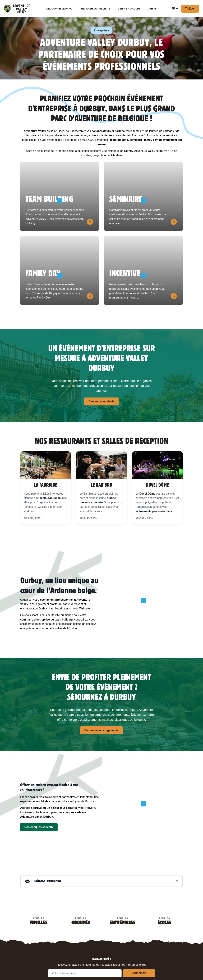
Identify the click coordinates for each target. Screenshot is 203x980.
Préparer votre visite (95, 9)
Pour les (39, 921)
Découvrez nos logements (101, 730)
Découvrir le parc (59, 9)
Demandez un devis (101, 401)
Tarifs (152, 9)
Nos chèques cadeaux (39, 827)
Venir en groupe (129, 9)
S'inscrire (139, 973)
